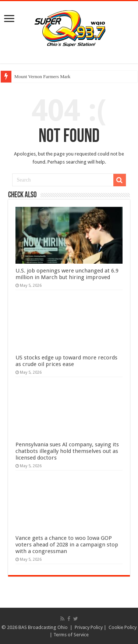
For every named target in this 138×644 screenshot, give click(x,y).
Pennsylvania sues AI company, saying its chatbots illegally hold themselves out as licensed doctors (67, 451)
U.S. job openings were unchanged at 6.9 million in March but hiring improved (67, 274)
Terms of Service (71, 635)
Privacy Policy (89, 627)
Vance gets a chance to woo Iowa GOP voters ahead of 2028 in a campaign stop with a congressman (67, 545)
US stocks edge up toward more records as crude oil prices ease (66, 361)
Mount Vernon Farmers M (39, 76)
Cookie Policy (123, 627)
